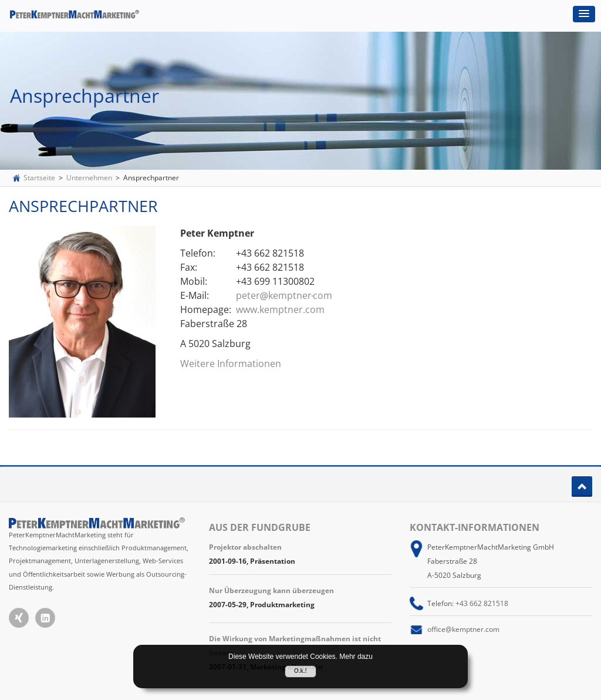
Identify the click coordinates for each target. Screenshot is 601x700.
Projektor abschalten (245, 547)
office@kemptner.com (463, 629)
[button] (584, 14)
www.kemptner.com (280, 309)
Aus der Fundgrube (260, 527)
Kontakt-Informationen (475, 527)
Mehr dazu (356, 657)
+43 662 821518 (482, 603)
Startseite (39, 178)
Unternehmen (89, 178)
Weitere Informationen (231, 364)
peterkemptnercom (284, 295)
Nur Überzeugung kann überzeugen (271, 590)
